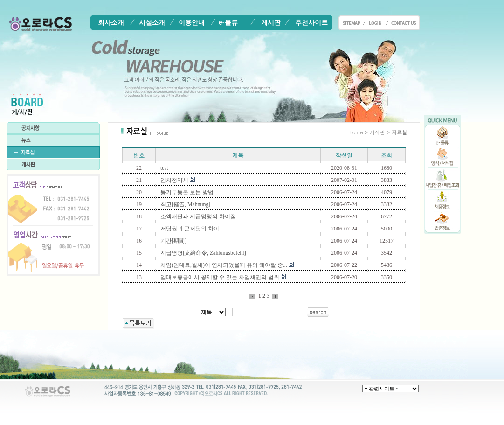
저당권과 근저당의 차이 (190, 229)
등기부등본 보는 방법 (187, 192)
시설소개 (152, 22)
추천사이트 (311, 22)
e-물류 (228, 22)
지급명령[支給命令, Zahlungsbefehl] (203, 253)
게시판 (271, 22)
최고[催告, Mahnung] (185, 204)
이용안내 (192, 22)
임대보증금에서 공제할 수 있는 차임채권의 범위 (220, 277)
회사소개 (111, 22)
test (164, 168)
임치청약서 (174, 180)
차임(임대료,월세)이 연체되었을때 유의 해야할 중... (224, 265)
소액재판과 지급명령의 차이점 (198, 216)
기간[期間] (173, 241)
